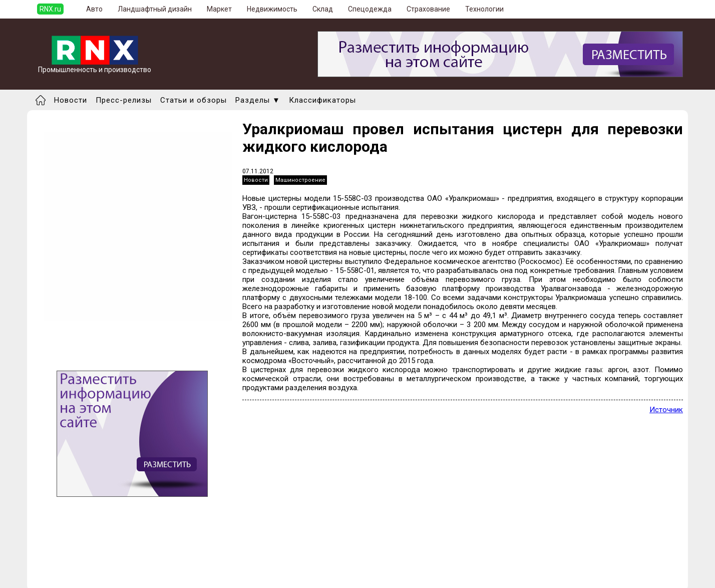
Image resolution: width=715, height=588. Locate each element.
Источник (666, 410)
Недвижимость (272, 9)
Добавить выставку (103, 567)
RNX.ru (50, 9)
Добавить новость (101, 558)
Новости (71, 100)
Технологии (484, 9)
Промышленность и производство (95, 66)
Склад (323, 9)
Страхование (428, 9)
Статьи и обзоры (194, 100)
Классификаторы (322, 100)
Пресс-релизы (124, 100)
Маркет (219, 9)
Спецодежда (370, 9)
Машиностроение (300, 180)
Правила (84, 576)
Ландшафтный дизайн (155, 9)
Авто (94, 9)
